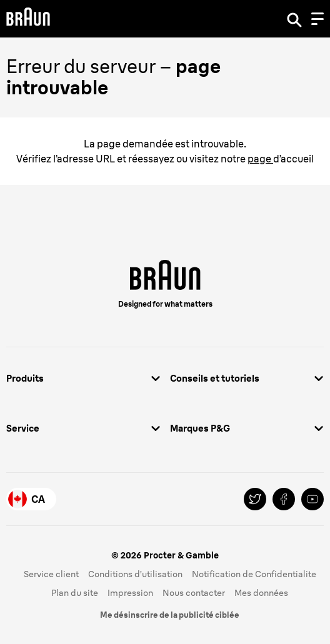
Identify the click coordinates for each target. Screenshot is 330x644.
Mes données (261, 593)
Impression (130, 593)
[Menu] (317, 19)
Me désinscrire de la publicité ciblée (170, 615)
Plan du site (75, 593)
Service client (51, 574)
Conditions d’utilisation (135, 574)
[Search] (294, 19)
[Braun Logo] (28, 18)
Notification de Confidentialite (254, 574)
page (260, 159)
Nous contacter (194, 593)
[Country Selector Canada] (31, 499)
